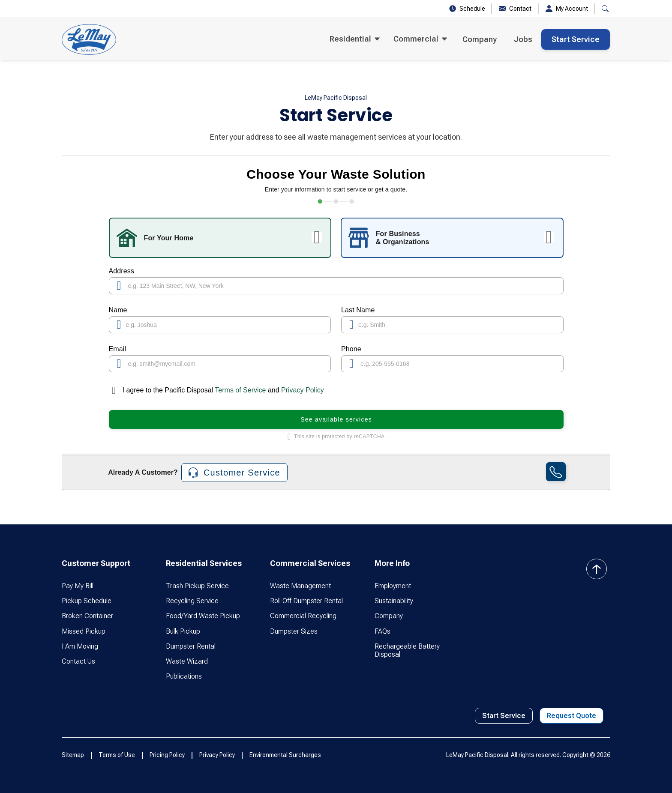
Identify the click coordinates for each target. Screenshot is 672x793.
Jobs (523, 39)
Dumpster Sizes (294, 631)
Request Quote (571, 716)
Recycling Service (192, 601)
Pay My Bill (78, 586)
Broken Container (87, 616)
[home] (89, 39)
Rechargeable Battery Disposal (407, 650)
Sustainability (394, 601)
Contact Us (78, 661)
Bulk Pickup (183, 631)
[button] (605, 9)
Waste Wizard (187, 661)
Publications (184, 676)
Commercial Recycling (303, 616)
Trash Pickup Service (197, 586)
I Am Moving (80, 646)
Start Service (576, 39)
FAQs (382, 631)
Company (480, 39)
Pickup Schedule (87, 601)
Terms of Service (240, 390)
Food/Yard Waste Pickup (203, 616)
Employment (393, 586)
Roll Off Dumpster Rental (306, 601)
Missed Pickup (84, 631)
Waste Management (300, 586)
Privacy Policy (303, 390)
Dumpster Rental (191, 646)
